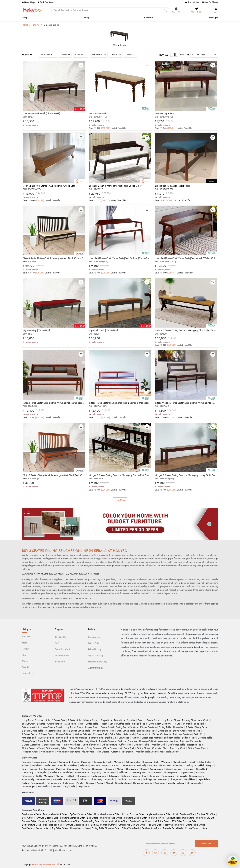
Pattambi (86, 769)
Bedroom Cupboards (190, 741)
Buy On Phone (210, 2)
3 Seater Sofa (90, 720)
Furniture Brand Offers (111, 818)
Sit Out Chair (28, 724)
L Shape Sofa (105, 720)
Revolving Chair (178, 748)
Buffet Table (115, 734)
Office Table (125, 745)
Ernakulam (68, 772)
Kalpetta (26, 765)
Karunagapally (38, 783)
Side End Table (139, 724)
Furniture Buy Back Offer (55, 814)
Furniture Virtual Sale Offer (115, 821)
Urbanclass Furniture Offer (107, 814)
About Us (26, 636)
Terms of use (94, 637)
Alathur (120, 769)
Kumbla (53, 762)
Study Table (43, 741)
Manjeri (210, 765)
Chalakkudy (28, 772)
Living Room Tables (74, 724)
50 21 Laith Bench (98, 114)
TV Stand (187, 724)
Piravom (200, 772)
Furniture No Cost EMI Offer (131, 825)
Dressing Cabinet (147, 741)
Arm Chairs (204, 720)
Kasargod (27, 762)
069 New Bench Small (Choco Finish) (41, 114)
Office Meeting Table (56, 748)
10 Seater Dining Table (103, 731)
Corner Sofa (153, 720)
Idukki (39, 776)
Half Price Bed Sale (53, 825)
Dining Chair (179, 731)
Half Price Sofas (161, 821)
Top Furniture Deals (31, 814)
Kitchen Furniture (148, 727)
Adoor (83, 779)
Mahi (157, 762)
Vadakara (73, 765)
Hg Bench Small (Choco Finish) (104, 330)
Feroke (116, 765)
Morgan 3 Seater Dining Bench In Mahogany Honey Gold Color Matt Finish (191, 475)
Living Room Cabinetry (160, 724)
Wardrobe (163, 741)
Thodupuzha (83, 776)
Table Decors (103, 752)
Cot (202, 734)
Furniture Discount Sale (47, 818)
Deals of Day (28, 673)
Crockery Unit (143, 734)
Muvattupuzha (171, 772)
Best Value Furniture (174, 825)
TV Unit (177, 724)
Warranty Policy (95, 668)
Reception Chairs (30, 752)
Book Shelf (129, 748)
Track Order (192, 2)
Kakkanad (123, 772)
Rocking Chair (189, 720)
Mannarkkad (73, 769)
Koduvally (142, 765)
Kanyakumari (84, 786)
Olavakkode (132, 769)
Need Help (28, 2)
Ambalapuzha (149, 779)
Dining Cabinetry (64, 734)
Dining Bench (164, 731)
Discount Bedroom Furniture (180, 818)
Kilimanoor (160, 783)
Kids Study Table (59, 741)
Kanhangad (64, 762)
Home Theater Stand (52, 727)
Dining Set (178, 727)
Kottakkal (200, 765)
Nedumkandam (99, 776)
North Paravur (82, 772)
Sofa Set (131, 720)
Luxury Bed (124, 738)
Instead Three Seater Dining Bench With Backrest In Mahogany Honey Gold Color (129, 403)
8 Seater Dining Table (79, 731)
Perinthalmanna (47, 769)
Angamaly (96, 772)
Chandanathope (123, 783)
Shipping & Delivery (97, 662)
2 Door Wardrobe (31, 745)
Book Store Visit (63, 649)
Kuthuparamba (133, 762)
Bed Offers (92, 818)
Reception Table (195, 745)
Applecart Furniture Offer (159, 814)
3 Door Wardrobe (51, 745)
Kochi (114, 772)
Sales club (60, 662)
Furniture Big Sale (47, 821)
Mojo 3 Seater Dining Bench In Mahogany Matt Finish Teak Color (54, 475)
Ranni (67, 779)
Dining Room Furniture (127, 727)
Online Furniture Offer (69, 821)
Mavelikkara (190, 779)
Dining (86, 18)
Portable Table (76, 741)
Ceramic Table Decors (122, 752)
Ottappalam (98, 769)
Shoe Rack (199, 724)
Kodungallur (41, 772)
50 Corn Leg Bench (164, 114)
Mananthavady (180, 762)
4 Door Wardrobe (71, 745)
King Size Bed (29, 738)
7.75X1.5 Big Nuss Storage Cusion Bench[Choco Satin (49, 186)
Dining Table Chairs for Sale (105, 828)
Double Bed (62, 738)
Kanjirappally (28, 779)
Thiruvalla (57, 779)
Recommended (199, 55)
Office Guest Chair (197, 748)
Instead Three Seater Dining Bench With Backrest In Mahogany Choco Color (60, 403)
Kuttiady (62, 765)
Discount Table (29, 821)
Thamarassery (128, 765)
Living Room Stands (73, 727)
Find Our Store (46, 2)
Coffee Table (92, 724)
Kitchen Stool (194, 731)
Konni (75, 779)
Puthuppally (181, 776)
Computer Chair (160, 748)
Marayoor (49, 776)
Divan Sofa (119, 720)
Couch (141, 720)
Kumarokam (168, 776)
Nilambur (178, 765)
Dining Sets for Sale (80, 828)
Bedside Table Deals (173, 828)
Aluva (106, 772)
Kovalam (57, 786)
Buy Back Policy (95, 655)
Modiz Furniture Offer (184, 814)
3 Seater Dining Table (32, 731)
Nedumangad (29, 786)
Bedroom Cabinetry (127, 741)
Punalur (80, 783)
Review (25, 649)
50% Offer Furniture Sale (184, 821)
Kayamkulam (204, 779)
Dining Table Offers (195, 825)
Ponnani (33, 769)
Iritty (110, 762)
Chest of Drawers (91, 745)
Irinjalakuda (55, 772)
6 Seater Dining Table (56, 731)
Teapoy (104, 724)
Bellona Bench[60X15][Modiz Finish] (173, 186)
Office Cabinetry (76, 748)
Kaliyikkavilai (69, 786)
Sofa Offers (28, 818)
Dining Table (165, 727)
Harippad (163, 779)
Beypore (106, 765)
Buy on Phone (62, 655)
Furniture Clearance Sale (77, 825)
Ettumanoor (154, 776)
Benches (41, 724)
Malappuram (165, 765)
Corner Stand (107, 727)
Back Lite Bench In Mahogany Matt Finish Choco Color (115, 186)
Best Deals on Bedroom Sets (36, 828)
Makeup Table (29, 741)
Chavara (90, 783)
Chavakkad (201, 769)
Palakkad (61, 769)
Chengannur (176, 779)
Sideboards (129, 734)
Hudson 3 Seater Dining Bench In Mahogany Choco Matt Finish (185, 330)
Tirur (24, 769)
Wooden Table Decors (146, 752)
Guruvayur (189, 769)
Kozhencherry (95, 779)
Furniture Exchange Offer (73, 818)
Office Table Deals (130, 828)
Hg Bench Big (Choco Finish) (37, 330)
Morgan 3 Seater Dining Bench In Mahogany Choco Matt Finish (119, 475)
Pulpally (193, 762)
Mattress (135, 738)
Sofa (48, 720)
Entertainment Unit (31, 727)
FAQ (57, 643)
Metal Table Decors (169, 752)
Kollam (25, 783)
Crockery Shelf (100, 734)
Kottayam (126, 776)
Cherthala (121, 779)
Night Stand (91, 741)
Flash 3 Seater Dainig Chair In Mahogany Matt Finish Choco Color (55, 258)
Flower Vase (88, 752)
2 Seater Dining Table (196, 727)
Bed (196, 734)
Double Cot (111, 738)
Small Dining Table (126, 731)
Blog (24, 655)
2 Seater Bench (29, 734)
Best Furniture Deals (31, 825)
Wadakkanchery (173, 769)
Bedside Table (189, 738)
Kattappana (114, 776)
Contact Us (60, 637)
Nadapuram (50, 765)
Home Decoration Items (68, 752)
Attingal (109, 783)
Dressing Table (205, 738)
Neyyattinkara (44, 786)
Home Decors (47, 752)
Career (25, 661)
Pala (144, 776)
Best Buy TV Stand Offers (103, 825)
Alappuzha (109, 779)
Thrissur (144, 769)
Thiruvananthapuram (143, 783)
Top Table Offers (60, 828)
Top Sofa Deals (155, 825)
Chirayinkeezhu (194, 783)
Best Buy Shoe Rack (151, 828)
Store (25, 643)
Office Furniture (109, 745)
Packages (213, 18)
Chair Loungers (55, 724)
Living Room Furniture (33, 720)
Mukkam (153, 765)
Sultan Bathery (205, 762)
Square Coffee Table (120, 724)
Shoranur (110, 769)
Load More (120, 500)
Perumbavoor (155, 772)
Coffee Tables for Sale (196, 828)
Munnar (59, 776)
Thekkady (70, 776)
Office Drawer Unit (112, 748)
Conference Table (176, 745)
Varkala (171, 783)
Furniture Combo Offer (136, 818)
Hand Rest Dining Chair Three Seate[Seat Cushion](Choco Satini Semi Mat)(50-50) (129, 258)
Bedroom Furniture (182, 734)
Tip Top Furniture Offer (81, 814)
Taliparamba (100, 762)
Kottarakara (69, 783)
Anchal (100, 783)
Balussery (84, 765)
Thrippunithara (186, 772)
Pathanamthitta (43, 779)
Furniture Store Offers (141, 821)
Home (25, 25)
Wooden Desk (158, 745)
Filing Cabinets (94, 748)
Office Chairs (143, 748)
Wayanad (166, 762)
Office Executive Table (33, 748)
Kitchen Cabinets (83, 734)
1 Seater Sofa (59, 720)
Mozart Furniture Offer (133, 814)
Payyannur (86, 762)
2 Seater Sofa (74, 720)
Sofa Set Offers (157, 818)
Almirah (174, 741)
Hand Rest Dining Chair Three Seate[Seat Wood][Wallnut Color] (186, 258)
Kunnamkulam (157, 769)
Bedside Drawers (107, 741)
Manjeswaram (40, 762)
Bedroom (149, 18)
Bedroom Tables (172, 738)
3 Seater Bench (119, 45)
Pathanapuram (54, 783)
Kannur (76, 762)
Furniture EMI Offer (206, 814)
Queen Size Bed (46, 738)
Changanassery (196, 776)
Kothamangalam (138, 772)
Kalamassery (28, 776)
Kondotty (189, 765)
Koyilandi (95, 765)
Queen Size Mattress (152, 738)
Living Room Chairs (170, 720)
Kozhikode (37, 765)
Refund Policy (94, 649)
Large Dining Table (146, 731)
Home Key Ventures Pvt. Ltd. (46, 865)
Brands (25, 667)
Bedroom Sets (96, 738)
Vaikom (136, 776)
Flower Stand (92, 727)
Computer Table (141, 745)
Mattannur (119, 762)
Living (25, 18)
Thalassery (147, 762)
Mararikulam (134, 779)
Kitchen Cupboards (162, 734)
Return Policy (94, 643)
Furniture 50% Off (205, 818)
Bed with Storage (78, 738)
